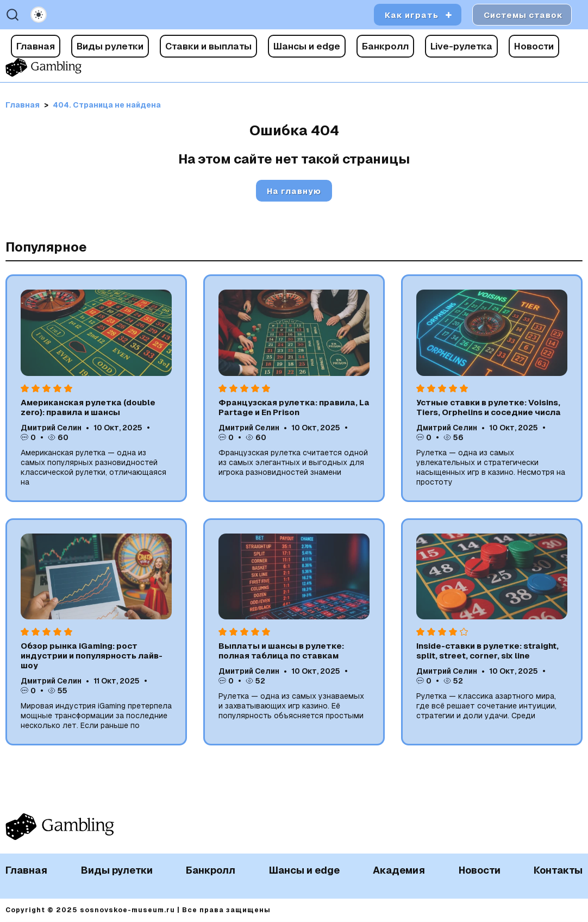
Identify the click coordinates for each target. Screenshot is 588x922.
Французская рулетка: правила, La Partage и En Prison (294, 407)
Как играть (412, 15)
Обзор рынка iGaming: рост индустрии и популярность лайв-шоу (92, 656)
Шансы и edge (307, 46)
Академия (399, 870)
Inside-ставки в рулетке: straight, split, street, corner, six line (487, 651)
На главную (294, 191)
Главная (36, 46)
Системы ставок (523, 15)
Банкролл (385, 46)
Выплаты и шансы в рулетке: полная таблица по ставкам (281, 651)
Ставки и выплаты (208, 46)
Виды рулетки (110, 46)
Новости (534, 46)
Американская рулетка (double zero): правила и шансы (88, 407)
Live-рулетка (461, 46)
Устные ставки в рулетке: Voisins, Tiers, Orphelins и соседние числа (489, 407)
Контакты (558, 870)
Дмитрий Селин (51, 428)
